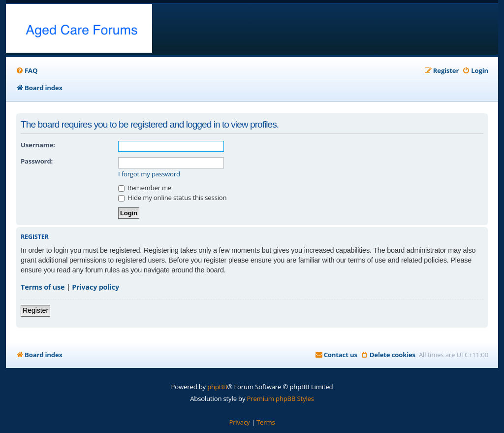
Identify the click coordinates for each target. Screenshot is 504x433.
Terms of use (43, 287)
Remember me (145, 188)
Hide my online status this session (172, 198)
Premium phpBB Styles (281, 399)
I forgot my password (149, 174)
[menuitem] (27, 71)
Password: (37, 161)
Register (35, 310)
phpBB (217, 387)
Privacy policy (95, 287)
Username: (38, 145)
